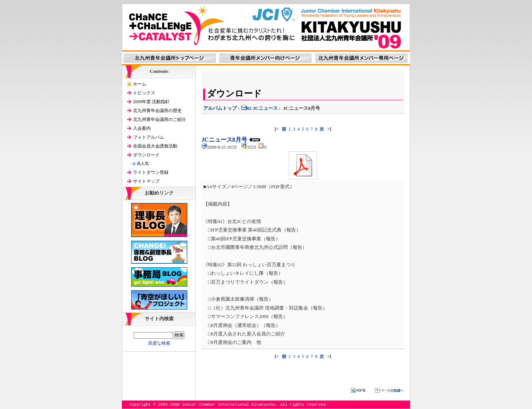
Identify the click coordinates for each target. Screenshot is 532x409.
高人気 (143, 163)
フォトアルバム (149, 137)
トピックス (144, 93)
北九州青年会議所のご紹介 (160, 119)
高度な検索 (159, 343)
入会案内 (142, 128)
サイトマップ (146, 181)
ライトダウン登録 (151, 172)
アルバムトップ (220, 108)
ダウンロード (146, 155)
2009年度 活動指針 (151, 102)
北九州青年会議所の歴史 (157, 111)
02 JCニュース (259, 108)
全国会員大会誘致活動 (155, 146)
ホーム (140, 84)
